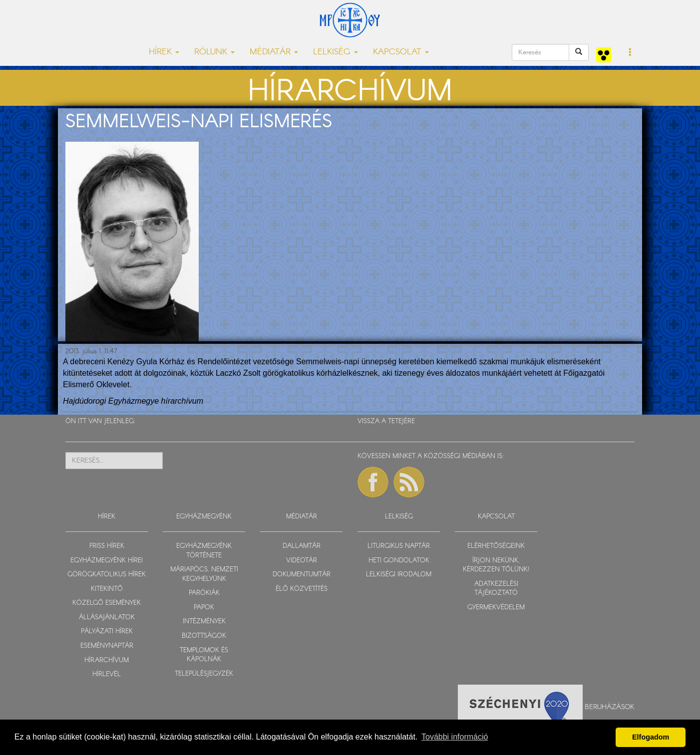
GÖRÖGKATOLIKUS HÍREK (107, 575)
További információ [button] (455, 737)
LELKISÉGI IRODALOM (399, 575)
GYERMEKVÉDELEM (496, 608)
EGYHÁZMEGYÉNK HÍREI (107, 561)
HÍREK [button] (164, 52)
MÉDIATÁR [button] (274, 52)
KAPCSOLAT (496, 517)
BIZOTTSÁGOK (204, 636)
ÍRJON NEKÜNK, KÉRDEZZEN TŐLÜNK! (496, 565)
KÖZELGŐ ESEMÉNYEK (107, 603)
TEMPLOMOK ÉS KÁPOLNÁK (204, 655)
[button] (630, 53)
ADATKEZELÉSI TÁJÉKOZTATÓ (496, 589)
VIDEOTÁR (302, 561)
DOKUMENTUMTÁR (302, 575)
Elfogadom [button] (651, 737)
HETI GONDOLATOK (399, 561)
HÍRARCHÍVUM (107, 660)
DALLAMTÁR (302, 546)
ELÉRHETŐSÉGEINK (496, 546)
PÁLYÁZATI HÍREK (107, 631)
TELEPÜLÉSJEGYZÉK (204, 674)
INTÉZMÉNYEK (204, 622)
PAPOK (204, 608)
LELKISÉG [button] (336, 52)
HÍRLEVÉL (107, 674)
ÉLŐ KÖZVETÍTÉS (302, 589)
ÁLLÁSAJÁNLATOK (107, 618)
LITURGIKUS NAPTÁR (399, 546)
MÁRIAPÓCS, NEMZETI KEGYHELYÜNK (204, 574)
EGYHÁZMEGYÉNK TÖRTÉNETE (204, 551)
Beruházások (610, 707)
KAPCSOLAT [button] (401, 52)
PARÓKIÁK (204, 593)
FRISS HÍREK (107, 546)
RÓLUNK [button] (214, 52)
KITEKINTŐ (107, 589)
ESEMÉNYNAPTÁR (107, 646)
